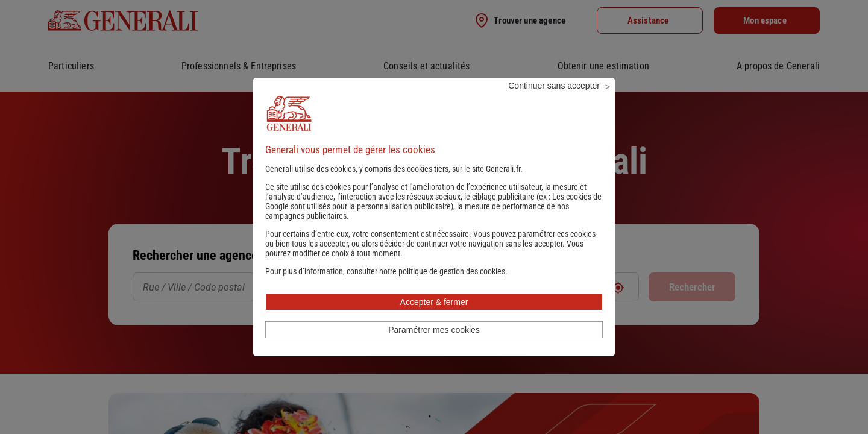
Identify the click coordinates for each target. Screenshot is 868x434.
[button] (426, 288)
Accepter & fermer (434, 318)
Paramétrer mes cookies (434, 346)
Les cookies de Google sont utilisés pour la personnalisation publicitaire (433, 218)
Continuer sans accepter (554, 102)
